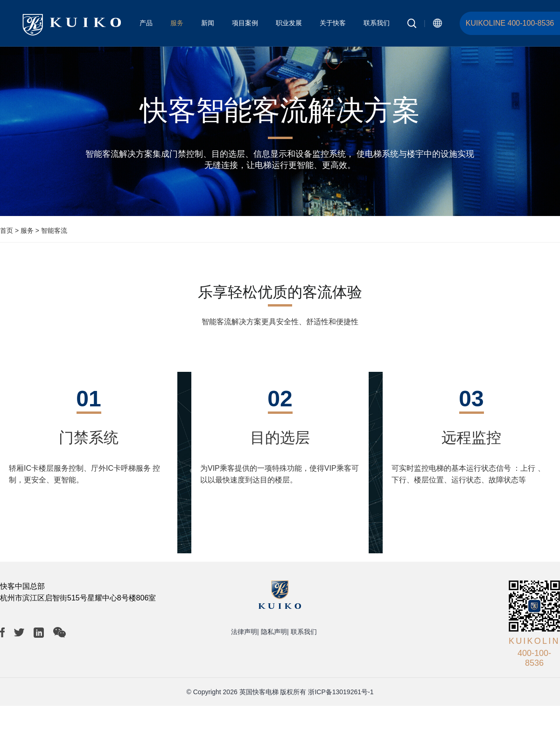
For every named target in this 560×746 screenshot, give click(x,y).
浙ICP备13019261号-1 (341, 692)
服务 (177, 23)
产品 (146, 23)
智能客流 (54, 230)
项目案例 (245, 23)
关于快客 (333, 23)
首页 (7, 230)
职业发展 (289, 23)
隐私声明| (275, 632)
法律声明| (245, 632)
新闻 (208, 23)
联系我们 (377, 23)
